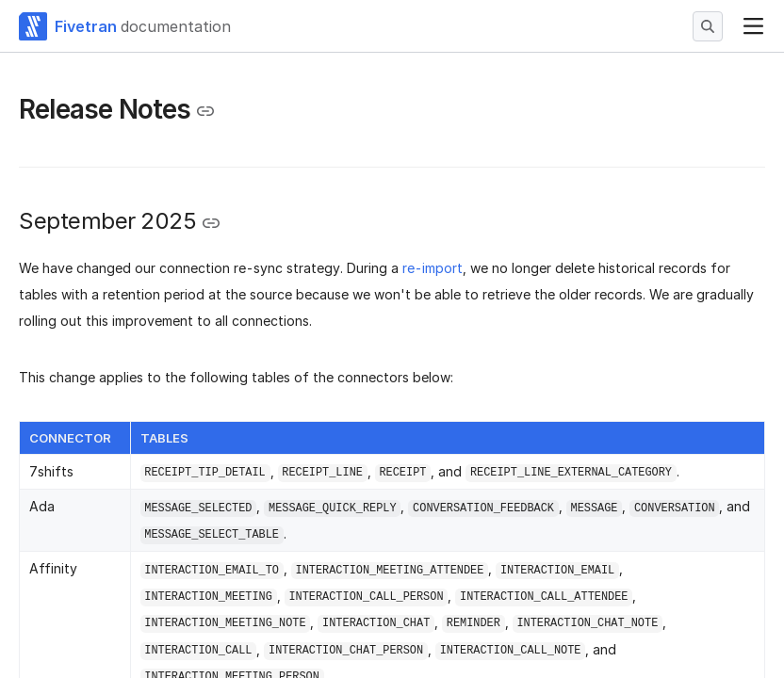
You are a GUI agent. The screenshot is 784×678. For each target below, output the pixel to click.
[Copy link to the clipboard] (205, 111)
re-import (433, 268)
